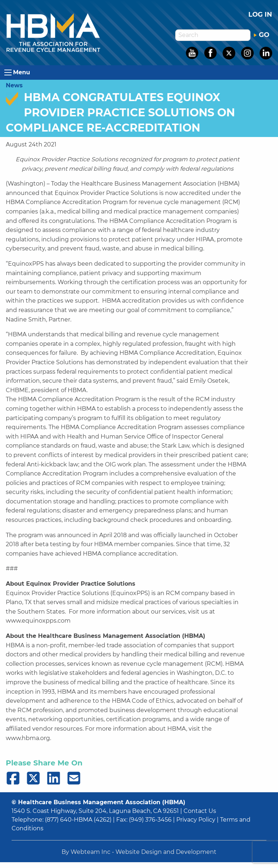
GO (261, 35)
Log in (260, 14)
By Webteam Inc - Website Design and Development (139, 852)
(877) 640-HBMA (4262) (78, 820)
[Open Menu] (8, 72)
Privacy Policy (196, 820)
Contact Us (200, 811)
